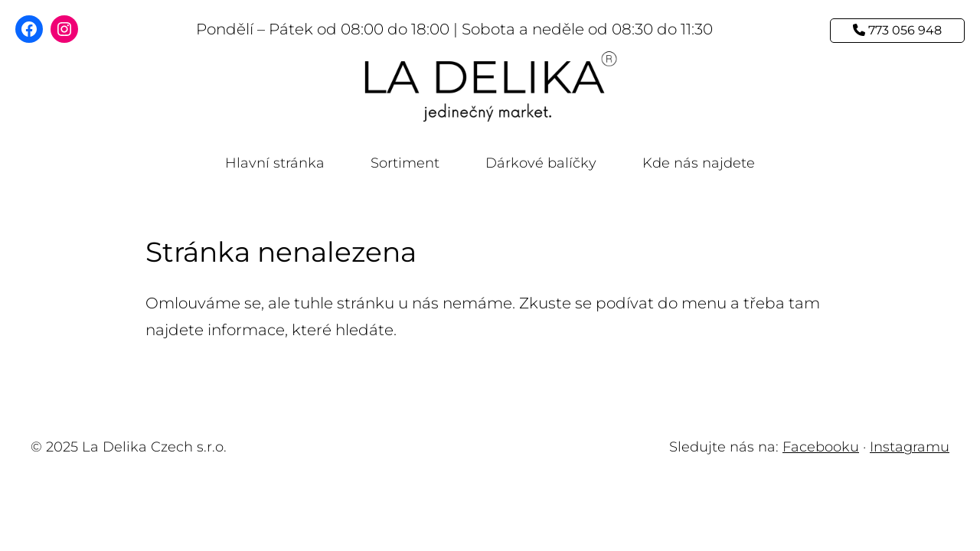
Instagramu (910, 447)
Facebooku (821, 447)
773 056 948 (897, 30)
